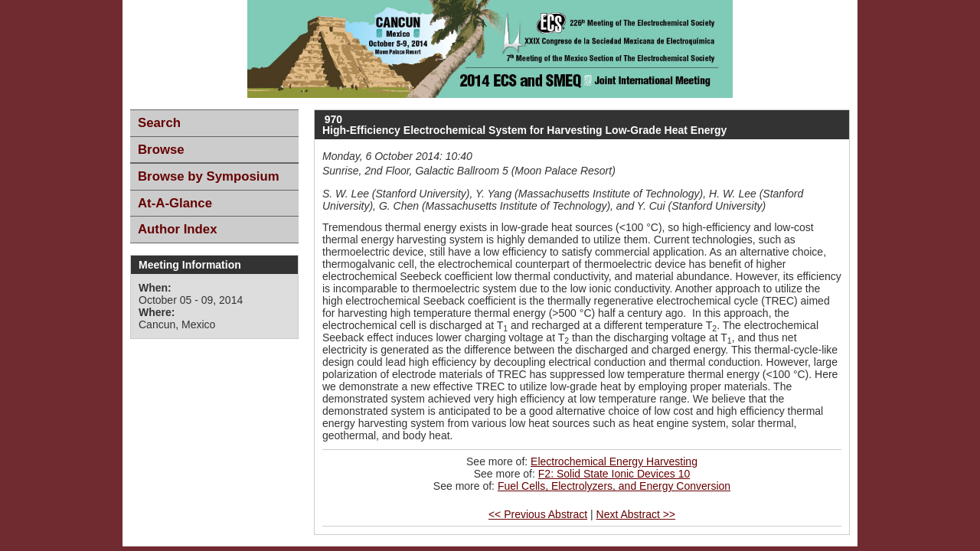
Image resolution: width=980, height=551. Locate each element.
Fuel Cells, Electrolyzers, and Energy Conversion (614, 486)
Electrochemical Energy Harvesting (614, 461)
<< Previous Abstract (538, 514)
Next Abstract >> (636, 514)
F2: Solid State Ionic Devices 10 (614, 474)
